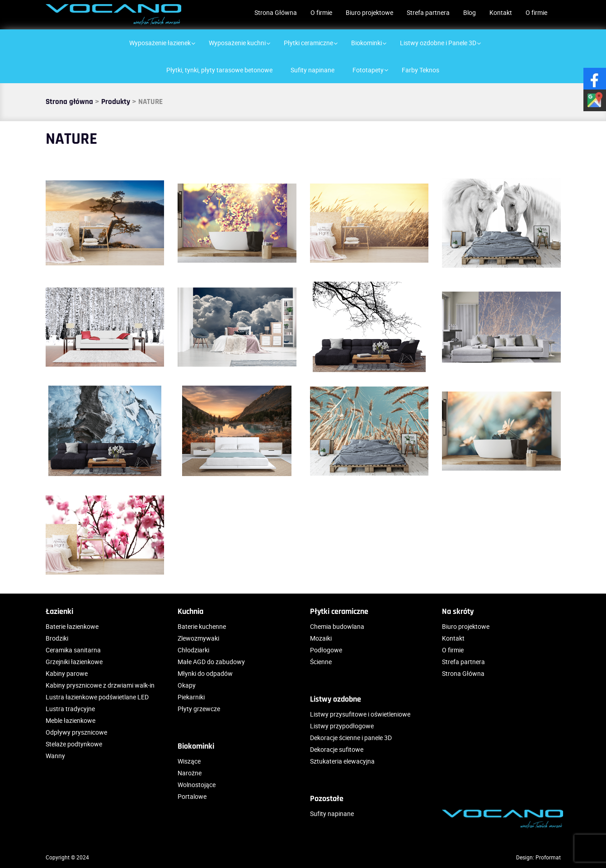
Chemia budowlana (337, 626)
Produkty (116, 102)
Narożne (190, 773)
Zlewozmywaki (198, 638)
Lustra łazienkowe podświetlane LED (97, 697)
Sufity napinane (332, 814)
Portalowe (192, 796)
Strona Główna (276, 12)
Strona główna (69, 102)
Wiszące (189, 761)
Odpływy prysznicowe (76, 732)
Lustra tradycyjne (70, 709)
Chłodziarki (193, 650)
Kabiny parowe (67, 673)
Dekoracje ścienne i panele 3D (351, 738)
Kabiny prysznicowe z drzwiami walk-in (100, 685)
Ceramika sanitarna (73, 650)
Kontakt (501, 12)
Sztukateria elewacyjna (342, 761)
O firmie (321, 12)
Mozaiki (321, 638)
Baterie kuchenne (202, 626)
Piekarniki (191, 697)
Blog (470, 12)
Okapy (187, 685)
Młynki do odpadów (205, 673)
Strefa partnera (428, 12)
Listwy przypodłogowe (342, 726)
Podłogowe (326, 650)
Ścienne (321, 662)
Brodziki (57, 638)
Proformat (548, 857)
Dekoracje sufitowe (337, 749)
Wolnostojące (197, 785)
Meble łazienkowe (70, 720)
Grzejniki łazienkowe (74, 662)
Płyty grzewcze (199, 709)
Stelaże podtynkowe (74, 744)
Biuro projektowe (369, 12)
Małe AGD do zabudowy (211, 662)
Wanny (55, 756)
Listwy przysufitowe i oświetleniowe (360, 714)
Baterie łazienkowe (72, 626)
